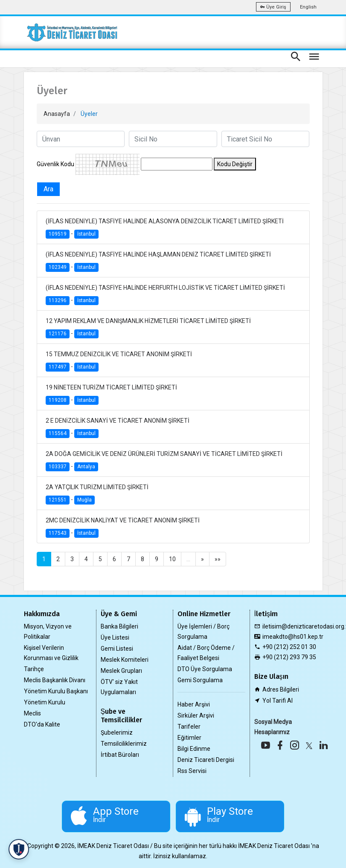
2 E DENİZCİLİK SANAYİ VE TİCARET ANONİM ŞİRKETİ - (118, 428)
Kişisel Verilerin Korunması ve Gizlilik (51, 653)
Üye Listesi (115, 637)
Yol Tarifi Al (278, 701)
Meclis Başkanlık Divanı (55, 680)
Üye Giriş (273, 7)
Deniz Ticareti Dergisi (206, 760)
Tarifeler (189, 727)
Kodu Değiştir (235, 164)
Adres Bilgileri (281, 689)
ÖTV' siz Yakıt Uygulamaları (119, 687)
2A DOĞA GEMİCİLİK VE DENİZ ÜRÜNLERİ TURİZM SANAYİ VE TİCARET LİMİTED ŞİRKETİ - (164, 461)
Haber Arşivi (194, 704)
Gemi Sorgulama (200, 680)
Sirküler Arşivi (196, 715)
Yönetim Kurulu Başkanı (56, 691)
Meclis (32, 713)
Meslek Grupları (121, 671)
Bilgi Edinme (194, 749)
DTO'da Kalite (42, 724)
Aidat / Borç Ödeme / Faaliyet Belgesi (206, 653)
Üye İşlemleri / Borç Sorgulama (204, 632)
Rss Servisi (192, 771)
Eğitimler (189, 738)
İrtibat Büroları (120, 755)
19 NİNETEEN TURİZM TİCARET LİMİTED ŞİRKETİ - (111, 394)
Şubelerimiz (117, 732)
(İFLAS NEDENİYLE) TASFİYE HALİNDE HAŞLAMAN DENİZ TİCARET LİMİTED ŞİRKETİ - (158, 261)
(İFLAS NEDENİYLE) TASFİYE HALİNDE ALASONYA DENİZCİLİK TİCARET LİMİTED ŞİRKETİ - (165, 228)
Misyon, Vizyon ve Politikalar (48, 632)
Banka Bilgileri (119, 626)
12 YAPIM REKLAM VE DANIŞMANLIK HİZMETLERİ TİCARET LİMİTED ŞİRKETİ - (148, 328)
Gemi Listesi (117, 649)
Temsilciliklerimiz (124, 744)
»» (218, 559)
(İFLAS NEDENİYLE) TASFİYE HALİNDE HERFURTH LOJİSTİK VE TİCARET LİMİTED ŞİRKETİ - (165, 295)
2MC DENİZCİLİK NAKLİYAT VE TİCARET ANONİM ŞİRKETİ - (123, 527)
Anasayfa (57, 114)
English (308, 7)
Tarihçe (34, 669)
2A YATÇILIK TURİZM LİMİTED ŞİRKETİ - (97, 494)
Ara (48, 189)
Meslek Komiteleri (125, 660)
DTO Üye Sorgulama (205, 669)
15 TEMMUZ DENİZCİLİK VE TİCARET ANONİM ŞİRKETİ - (119, 361)
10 (172, 559)
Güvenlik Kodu (55, 164)
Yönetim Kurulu (45, 702)
